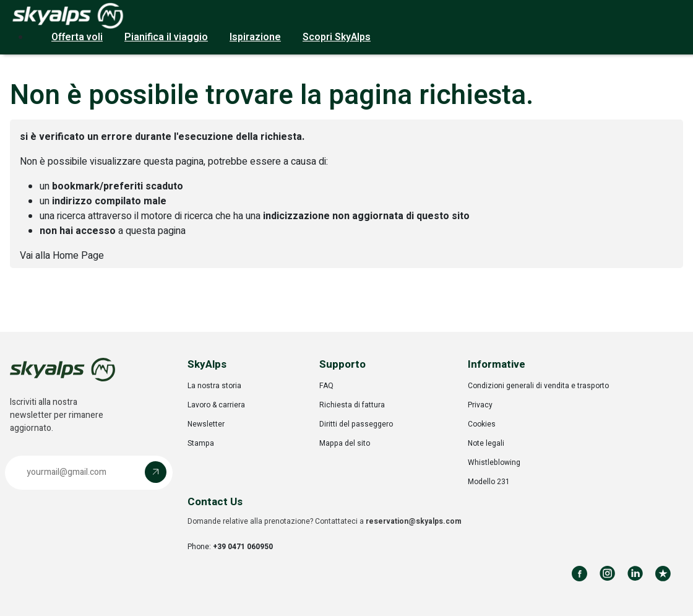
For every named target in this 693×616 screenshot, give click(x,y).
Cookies (482, 424)
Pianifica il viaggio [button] (166, 37)
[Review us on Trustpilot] (663, 574)
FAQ (326, 386)
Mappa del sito (345, 443)
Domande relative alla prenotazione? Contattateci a (325, 521)
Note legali (486, 443)
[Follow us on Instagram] (607, 574)
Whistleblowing (494, 462)
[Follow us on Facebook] (579, 574)
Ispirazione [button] (255, 37)
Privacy (480, 405)
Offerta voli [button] (77, 37)
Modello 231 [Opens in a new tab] (489, 482)
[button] (89, 473)
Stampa (201, 443)
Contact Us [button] (215, 502)
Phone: (230, 547)
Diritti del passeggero (356, 424)
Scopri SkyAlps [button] (337, 37)
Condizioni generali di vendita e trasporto (538, 386)
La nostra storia (214, 386)
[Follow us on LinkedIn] (635, 574)
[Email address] (78, 472)
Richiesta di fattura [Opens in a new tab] (352, 405)
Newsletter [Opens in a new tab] (206, 424)
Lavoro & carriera (216, 405)
